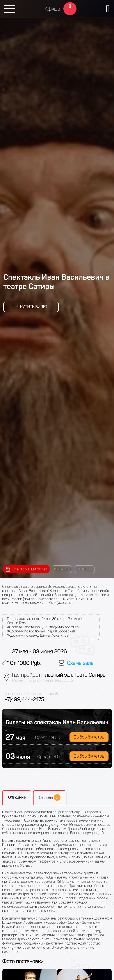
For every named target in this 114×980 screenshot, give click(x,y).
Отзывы (50, 797)
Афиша (52, 9)
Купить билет (31, 307)
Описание (17, 797)
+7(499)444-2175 (60, 603)
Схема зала (80, 663)
